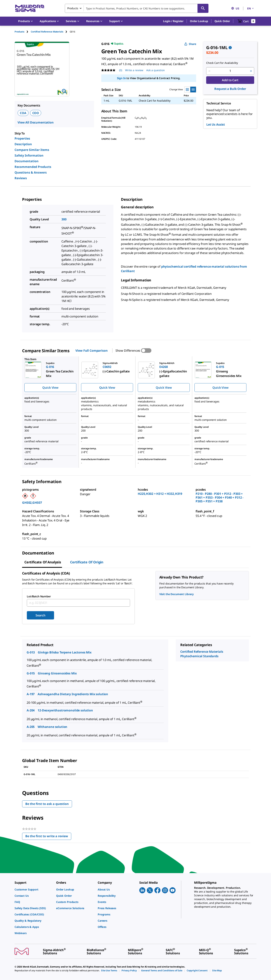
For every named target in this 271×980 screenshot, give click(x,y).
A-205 (31, 727)
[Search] (203, 8)
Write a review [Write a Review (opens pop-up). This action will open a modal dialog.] (134, 70)
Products (19, 32)
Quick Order (222, 21)
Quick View (50, 388)
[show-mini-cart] (247, 21)
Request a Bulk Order (230, 89)
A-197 (31, 694)
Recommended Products (33, 167)
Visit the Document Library (177, 594)
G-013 (31, 652)
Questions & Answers (31, 172)
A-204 (31, 710)
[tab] (23, 32)
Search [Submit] (40, 615)
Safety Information (29, 155)
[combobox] (137, 8)
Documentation (27, 161)
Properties (22, 138)
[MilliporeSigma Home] (30, 8)
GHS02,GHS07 (32, 503)
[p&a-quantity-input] (230, 71)
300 (64, 219)
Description (23, 144)
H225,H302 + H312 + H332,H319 (160, 494)
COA (23, 113)
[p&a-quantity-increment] (251, 71)
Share (190, 44)
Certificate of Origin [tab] (87, 562)
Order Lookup (199, 21)
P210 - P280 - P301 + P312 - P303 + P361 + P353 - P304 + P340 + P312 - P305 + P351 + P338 (220, 497)
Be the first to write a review (48, 837)
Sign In (121, 78)
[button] (173, 21)
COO (36, 113)
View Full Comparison (91, 351)
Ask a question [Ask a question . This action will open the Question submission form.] (156, 70)
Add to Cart (230, 80)
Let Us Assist (216, 124)
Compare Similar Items (32, 150)
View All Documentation (36, 122)
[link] (33, 889)
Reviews (21, 178)
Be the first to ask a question (47, 804)
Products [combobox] (73, 8)
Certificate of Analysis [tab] (43, 562)
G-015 (31, 673)
